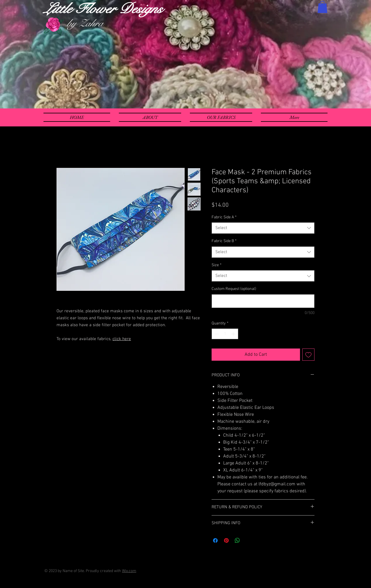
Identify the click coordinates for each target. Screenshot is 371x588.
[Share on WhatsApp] (237, 540)
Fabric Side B (224, 241)
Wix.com (129, 571)
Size (217, 265)
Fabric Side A (224, 217)
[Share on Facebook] (215, 540)
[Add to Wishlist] (308, 355)
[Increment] (234, 334)
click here (122, 339)
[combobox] (263, 228)
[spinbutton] (225, 334)
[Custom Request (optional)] (263, 301)
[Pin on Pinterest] (226, 540)
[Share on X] (248, 540)
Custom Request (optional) (234, 289)
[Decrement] (216, 334)
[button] (322, 7)
